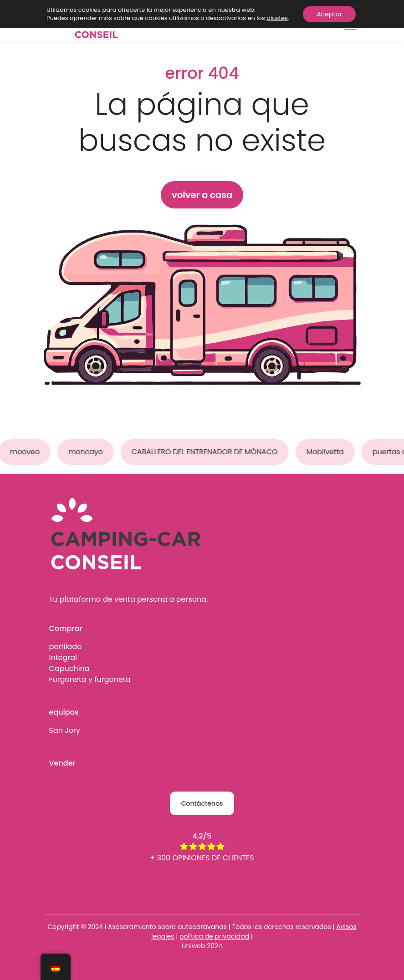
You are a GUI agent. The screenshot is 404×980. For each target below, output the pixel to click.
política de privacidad (214, 936)
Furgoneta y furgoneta (90, 679)
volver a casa (202, 195)
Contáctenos (202, 803)
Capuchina (69, 668)
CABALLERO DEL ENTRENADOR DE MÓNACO (206, 452)
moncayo (87, 452)
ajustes (277, 18)
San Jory (65, 730)
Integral (63, 658)
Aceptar (329, 14)
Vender (62, 763)
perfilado (66, 647)
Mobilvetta (326, 452)
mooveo (26, 452)
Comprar (66, 628)
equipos (64, 712)
